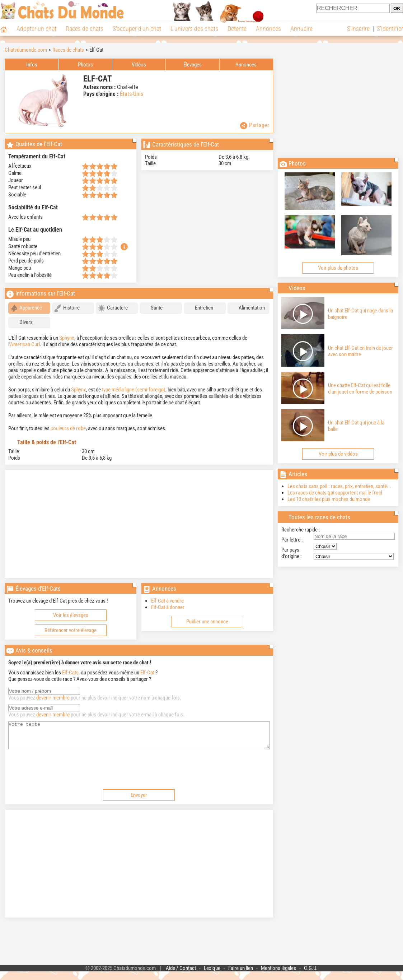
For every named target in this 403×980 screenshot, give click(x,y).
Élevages (193, 65)
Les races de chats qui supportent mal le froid (335, 493)
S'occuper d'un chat (137, 29)
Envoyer (139, 800)
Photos (85, 65)
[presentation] (63, 774)
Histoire (67, 308)
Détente (237, 29)
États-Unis (132, 94)
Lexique (212, 974)
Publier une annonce (207, 622)
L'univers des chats (194, 29)
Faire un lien (241, 974)
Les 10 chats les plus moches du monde (329, 499)
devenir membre (53, 698)
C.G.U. (311, 974)
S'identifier (390, 29)
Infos (32, 65)
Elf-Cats (70, 673)
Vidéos (139, 65)
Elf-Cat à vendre (167, 601)
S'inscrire (358, 29)
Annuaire (301, 29)
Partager (255, 126)
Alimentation (247, 308)
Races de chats (85, 29)
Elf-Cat (147, 673)
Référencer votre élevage (71, 630)
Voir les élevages (71, 615)
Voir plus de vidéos (338, 454)
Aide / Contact (181, 974)
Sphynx (67, 338)
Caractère (113, 308)
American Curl (25, 344)
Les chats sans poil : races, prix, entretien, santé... (339, 486)
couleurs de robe (68, 428)
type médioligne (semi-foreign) (134, 390)
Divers (22, 322)
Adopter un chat (36, 29)
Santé (152, 308)
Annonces (268, 29)
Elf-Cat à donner (168, 607)
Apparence (26, 308)
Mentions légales (278, 974)
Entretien (200, 308)
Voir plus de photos (338, 268)
